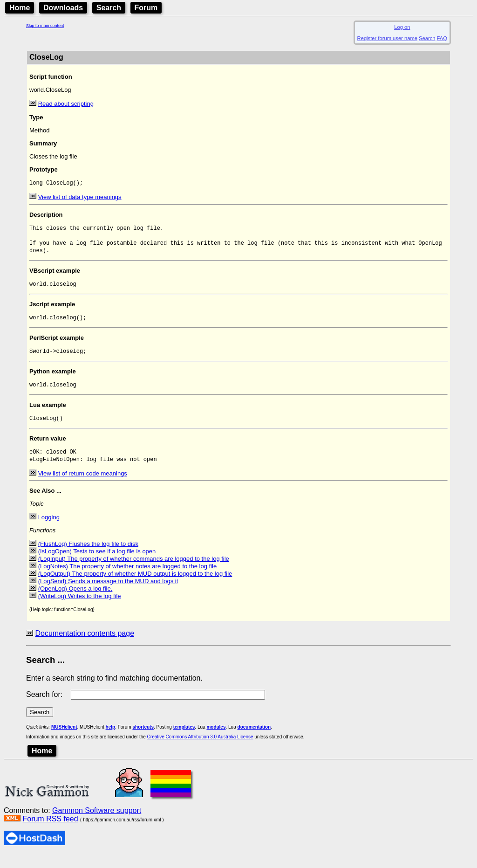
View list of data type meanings (80, 198)
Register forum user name (387, 38)
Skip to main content (45, 26)
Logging (49, 531)
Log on (402, 27)
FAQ (442, 38)
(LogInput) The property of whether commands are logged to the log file (134, 572)
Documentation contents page (85, 647)
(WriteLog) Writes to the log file (80, 610)
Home (20, 8)
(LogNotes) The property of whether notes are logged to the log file (128, 580)
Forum (146, 8)
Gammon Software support (97, 824)
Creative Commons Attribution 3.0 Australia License (200, 750)
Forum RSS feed (50, 832)
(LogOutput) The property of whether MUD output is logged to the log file (135, 587)
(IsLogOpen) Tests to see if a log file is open (97, 565)
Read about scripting (66, 104)
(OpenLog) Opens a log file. (75, 602)
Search (109, 8)
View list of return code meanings (83, 487)
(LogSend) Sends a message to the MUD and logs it (108, 595)
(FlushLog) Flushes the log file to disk (88, 557)
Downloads (63, 8)
